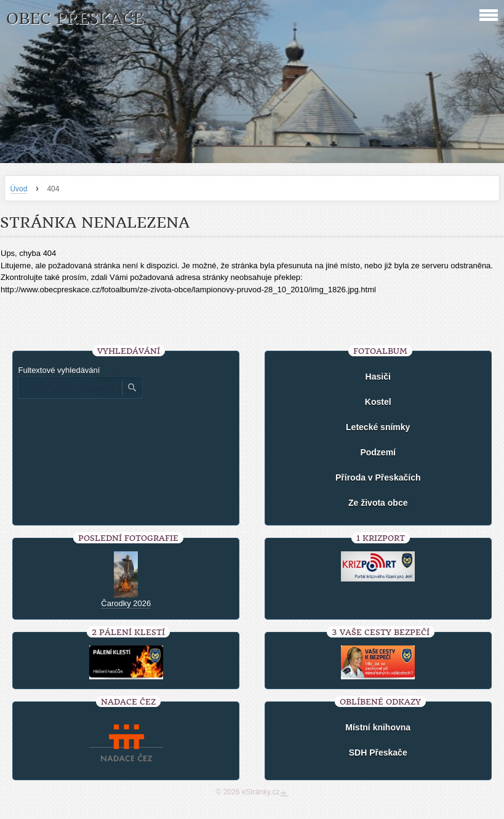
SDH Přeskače (378, 753)
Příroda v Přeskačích (378, 477)
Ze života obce (378, 503)
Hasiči (378, 377)
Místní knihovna (378, 727)
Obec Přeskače (75, 19)
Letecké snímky (378, 427)
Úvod (18, 189)
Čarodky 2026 (126, 603)
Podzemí (378, 452)
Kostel (378, 402)
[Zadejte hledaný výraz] (70, 388)
